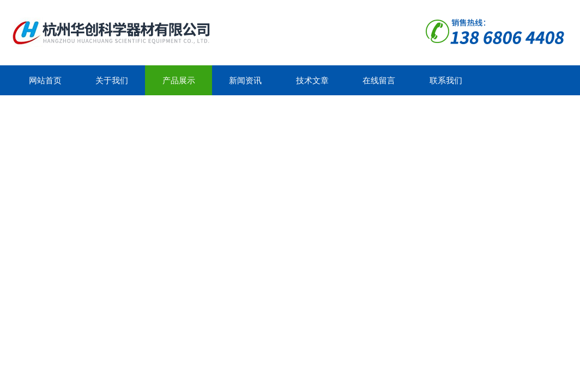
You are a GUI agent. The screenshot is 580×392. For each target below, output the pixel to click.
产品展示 (179, 80)
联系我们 (446, 80)
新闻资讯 (245, 80)
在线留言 (379, 80)
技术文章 (312, 80)
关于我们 (112, 80)
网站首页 (45, 80)
